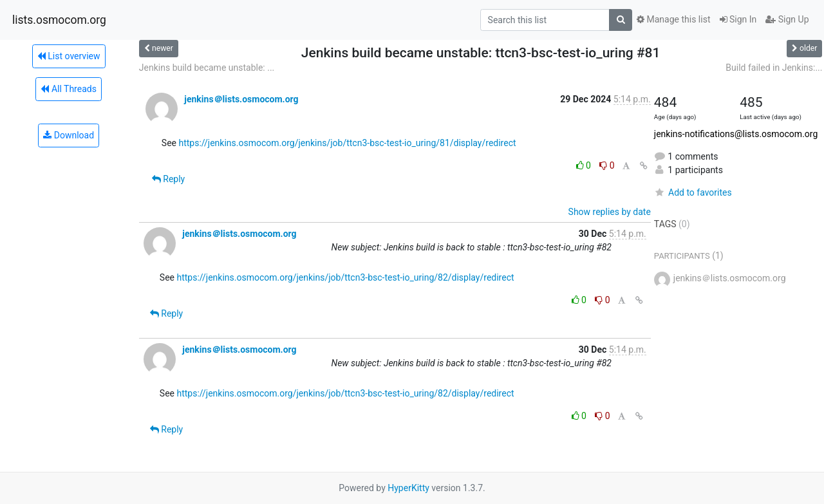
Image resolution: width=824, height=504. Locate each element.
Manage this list (673, 19)
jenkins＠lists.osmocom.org (241, 99)
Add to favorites (693, 192)
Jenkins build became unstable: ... (207, 68)
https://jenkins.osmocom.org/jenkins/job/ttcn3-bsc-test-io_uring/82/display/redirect (345, 277)
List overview (69, 56)
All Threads (68, 89)
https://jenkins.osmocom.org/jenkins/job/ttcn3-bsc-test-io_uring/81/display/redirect (347, 143)
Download (69, 135)
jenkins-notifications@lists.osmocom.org (736, 134)
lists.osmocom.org (59, 20)
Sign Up (787, 19)
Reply (168, 179)
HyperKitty (408, 488)
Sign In (738, 19)
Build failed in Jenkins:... (774, 68)
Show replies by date (610, 212)
